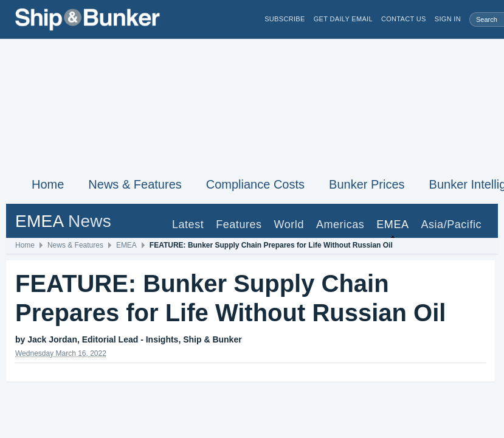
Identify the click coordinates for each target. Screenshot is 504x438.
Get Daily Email (343, 19)
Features (239, 224)
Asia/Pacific (451, 224)
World (289, 224)
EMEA (392, 224)
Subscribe (285, 19)
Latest (188, 224)
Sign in (448, 19)
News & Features (135, 184)
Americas (340, 224)
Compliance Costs (255, 184)
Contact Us (404, 19)
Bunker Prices (367, 184)
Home (48, 184)
